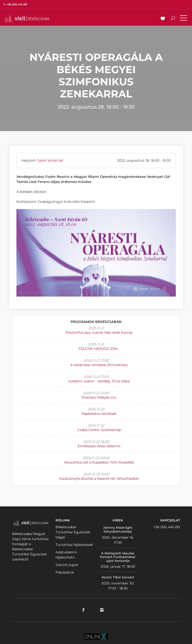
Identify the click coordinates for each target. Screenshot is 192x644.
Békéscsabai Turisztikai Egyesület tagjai (73, 532)
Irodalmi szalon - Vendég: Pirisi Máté (99, 381)
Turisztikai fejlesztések (74, 545)
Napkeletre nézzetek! (99, 414)
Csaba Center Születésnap (99, 430)
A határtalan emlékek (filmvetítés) (99, 365)
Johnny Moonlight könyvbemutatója (118, 529)
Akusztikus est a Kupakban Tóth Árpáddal (99, 462)
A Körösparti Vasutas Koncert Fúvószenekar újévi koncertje (118, 557)
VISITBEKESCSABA (27, 18)
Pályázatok (65, 572)
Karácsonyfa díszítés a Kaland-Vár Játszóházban (99, 479)
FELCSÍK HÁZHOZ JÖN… (99, 349)
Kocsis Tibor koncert (118, 577)
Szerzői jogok (67, 565)
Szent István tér (50, 160)
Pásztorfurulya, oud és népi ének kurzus (99, 332)
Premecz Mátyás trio (99, 397)
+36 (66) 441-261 (167, 527)
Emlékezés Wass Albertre (99, 446)
